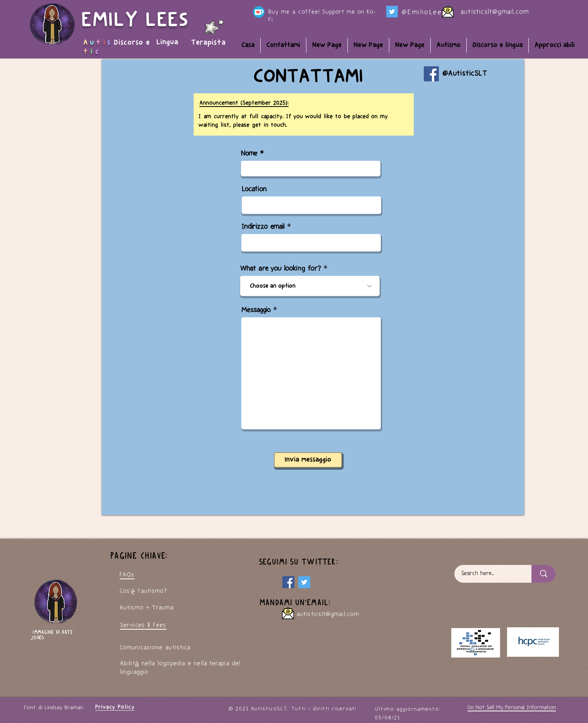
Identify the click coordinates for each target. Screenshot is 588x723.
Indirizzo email (263, 227)
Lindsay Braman (64, 708)
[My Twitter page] (304, 582)
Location (254, 189)
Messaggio (256, 310)
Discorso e (133, 43)
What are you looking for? (280, 269)
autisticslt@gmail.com (495, 12)
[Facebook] (431, 74)
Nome (249, 154)
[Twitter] (392, 12)
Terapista (208, 43)
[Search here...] (488, 574)
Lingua (168, 42)
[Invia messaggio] (308, 460)
